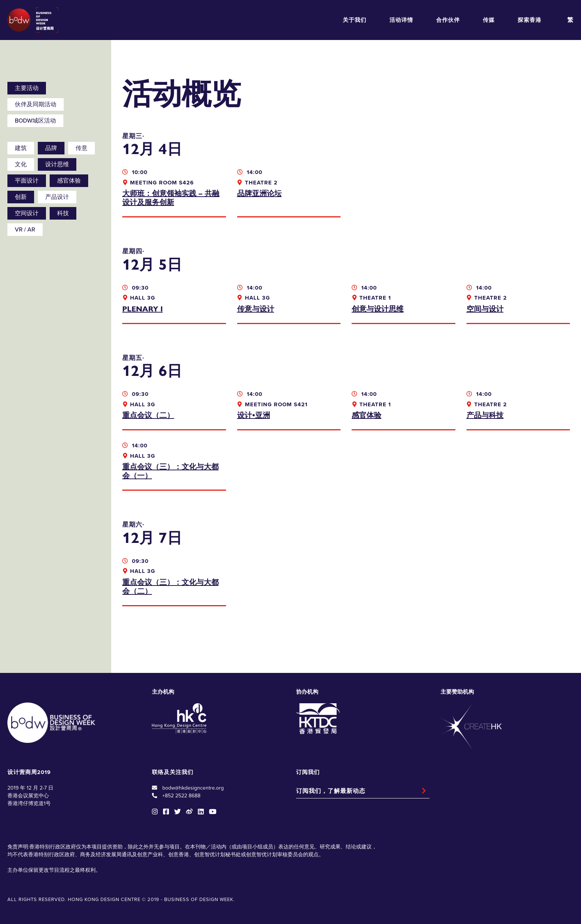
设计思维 (57, 164)
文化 (21, 164)
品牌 (51, 148)
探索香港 (529, 20)
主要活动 (27, 88)
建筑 (21, 148)
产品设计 (57, 197)
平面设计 (27, 181)
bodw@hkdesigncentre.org (193, 788)
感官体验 (69, 181)
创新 (21, 197)
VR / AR (25, 230)
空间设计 (27, 213)
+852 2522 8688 (181, 796)
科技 (63, 213)
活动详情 (401, 20)
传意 (82, 148)
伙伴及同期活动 (36, 104)
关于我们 (355, 20)
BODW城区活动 (35, 121)
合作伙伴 (448, 20)
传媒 (489, 20)
